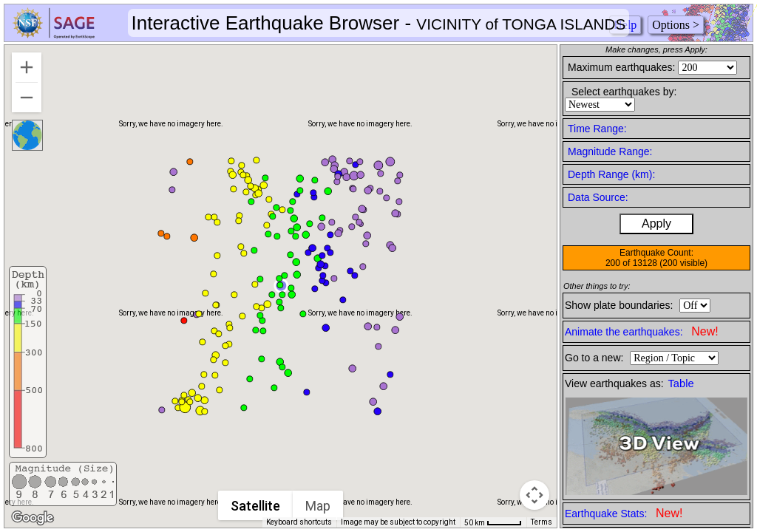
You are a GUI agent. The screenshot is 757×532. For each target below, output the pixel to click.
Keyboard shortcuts (299, 522)
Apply (656, 224)
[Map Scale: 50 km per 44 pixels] (493, 522)
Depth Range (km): (611, 174)
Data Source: (598, 197)
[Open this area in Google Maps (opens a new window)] (33, 518)
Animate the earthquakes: (642, 331)
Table (681, 383)
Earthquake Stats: (624, 513)
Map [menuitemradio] (319, 506)
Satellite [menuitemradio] (256, 506)
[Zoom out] (27, 98)
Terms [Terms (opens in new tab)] (542, 522)
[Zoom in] (27, 67)
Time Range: (597, 129)
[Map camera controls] (534, 495)
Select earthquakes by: (624, 92)
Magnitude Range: (610, 151)
